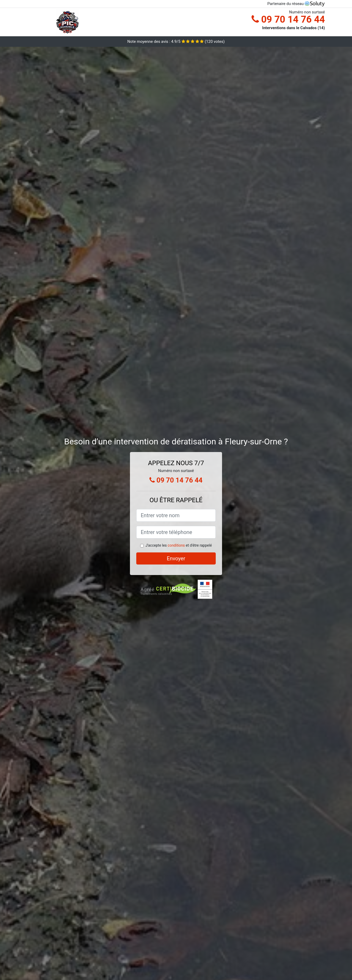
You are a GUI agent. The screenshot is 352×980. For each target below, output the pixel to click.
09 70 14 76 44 (288, 19)
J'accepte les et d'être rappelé (179, 545)
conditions (176, 545)
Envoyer (176, 558)
